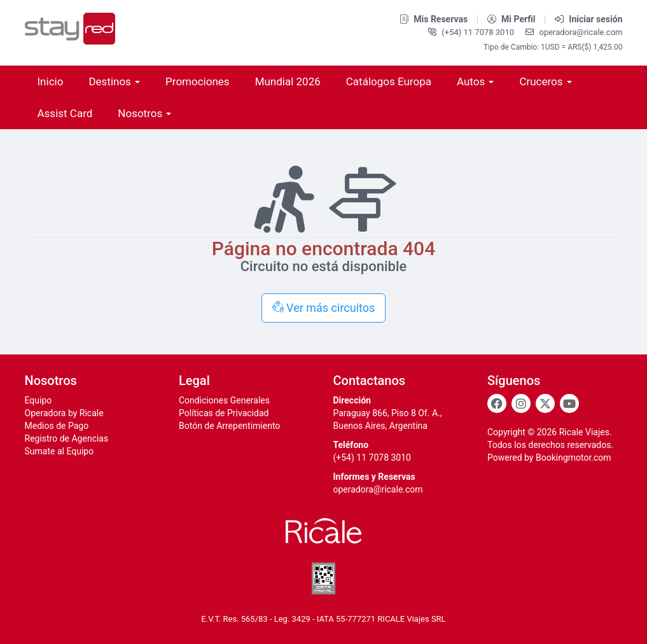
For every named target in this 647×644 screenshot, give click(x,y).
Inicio (51, 81)
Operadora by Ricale (64, 413)
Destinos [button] (114, 81)
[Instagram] (521, 403)
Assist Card (65, 113)
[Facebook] (497, 403)
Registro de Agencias (67, 438)
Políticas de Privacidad (224, 413)
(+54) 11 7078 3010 (472, 32)
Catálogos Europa (389, 81)
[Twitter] (545, 403)
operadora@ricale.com (574, 32)
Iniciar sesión (589, 19)
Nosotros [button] (144, 113)
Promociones (198, 81)
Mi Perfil (512, 19)
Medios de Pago (57, 426)
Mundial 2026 (288, 81)
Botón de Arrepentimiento (229, 426)
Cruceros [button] (545, 81)
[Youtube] (569, 403)
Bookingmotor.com (574, 458)
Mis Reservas (435, 19)
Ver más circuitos (324, 308)
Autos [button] (475, 81)
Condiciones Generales (224, 400)
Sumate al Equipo (59, 451)
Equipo (38, 400)
